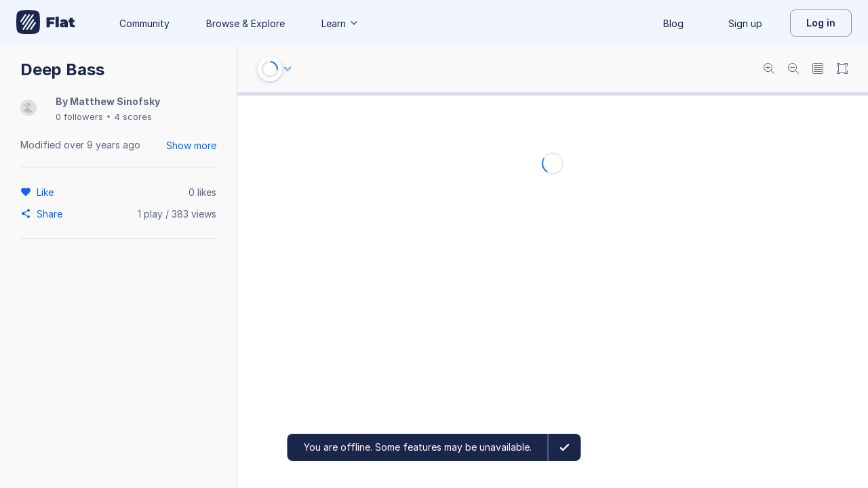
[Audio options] (288, 69)
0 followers (79, 117)
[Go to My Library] (46, 23)
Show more (191, 145)
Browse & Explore (245, 23)
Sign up (745, 23)
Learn (340, 23)
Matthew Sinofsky (115, 101)
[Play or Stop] (270, 69)
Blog (673, 23)
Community (144, 23)
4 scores (133, 117)
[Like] (47, 192)
